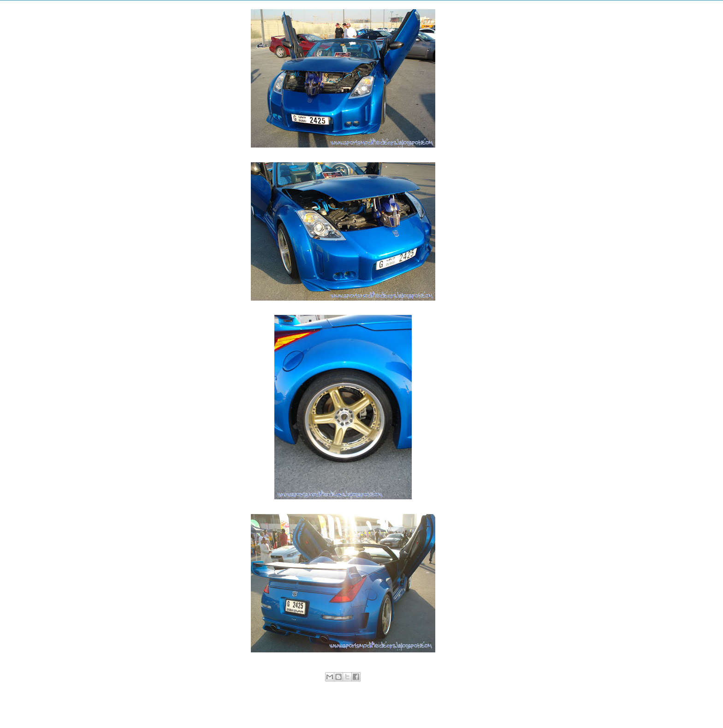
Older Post (444, 707)
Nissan (344, 687)
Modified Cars (317, 687)
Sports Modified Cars (379, 687)
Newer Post (243, 707)
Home (345, 707)
